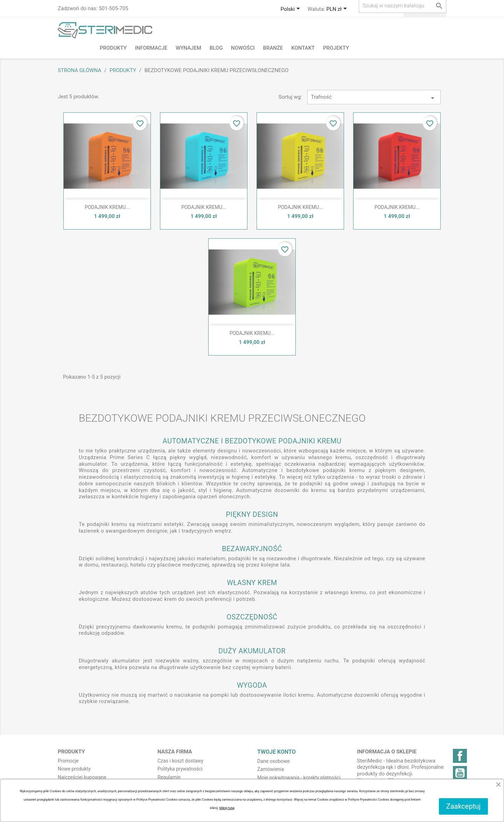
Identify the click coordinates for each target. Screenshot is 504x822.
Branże (273, 48)
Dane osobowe (273, 761)
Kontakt (303, 48)
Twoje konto (276, 752)
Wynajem (188, 48)
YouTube (460, 773)
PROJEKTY (336, 48)
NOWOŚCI (243, 48)
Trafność (374, 98)
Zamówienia (271, 769)
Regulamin (169, 777)
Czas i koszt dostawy (180, 761)
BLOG (216, 48)
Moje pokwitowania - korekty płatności (299, 778)
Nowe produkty (74, 769)
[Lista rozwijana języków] (292, 9)
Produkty (113, 48)
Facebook (460, 756)
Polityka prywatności (180, 769)
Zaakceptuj (463, 806)
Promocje (68, 761)
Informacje (151, 48)
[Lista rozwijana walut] (338, 9)
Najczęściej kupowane (82, 777)
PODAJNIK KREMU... (107, 207)
